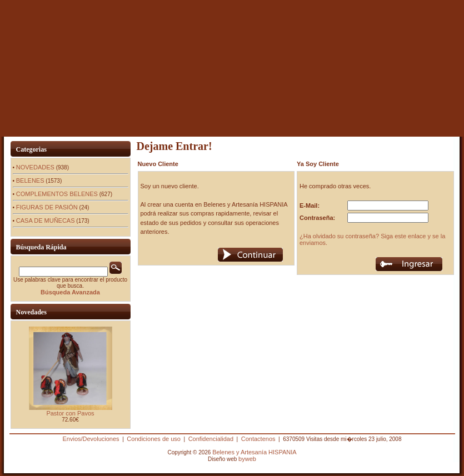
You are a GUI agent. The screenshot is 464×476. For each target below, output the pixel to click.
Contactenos (258, 439)
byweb (247, 459)
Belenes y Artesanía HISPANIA (254, 452)
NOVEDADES (35, 167)
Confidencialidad (211, 439)
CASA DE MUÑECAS (46, 221)
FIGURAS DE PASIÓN (47, 207)
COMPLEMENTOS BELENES (57, 194)
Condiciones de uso (154, 439)
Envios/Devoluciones (91, 439)
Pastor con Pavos (70, 413)
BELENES (30, 181)
